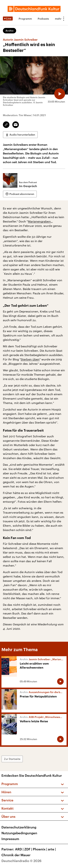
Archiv (10, 31)
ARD (20, 849)
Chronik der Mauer (16, 855)
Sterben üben (30, 359)
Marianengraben (39, 221)
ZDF (29, 849)
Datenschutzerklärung (19, 827)
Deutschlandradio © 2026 (21, 861)
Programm (25, 19)
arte (52, 849)
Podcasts (43, 19)
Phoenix (40, 849)
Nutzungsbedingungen (19, 833)
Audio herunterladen (22, 135)
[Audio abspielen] (60, 94)
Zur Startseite (12, 759)
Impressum (10, 839)
